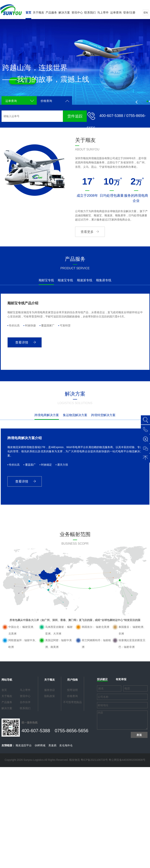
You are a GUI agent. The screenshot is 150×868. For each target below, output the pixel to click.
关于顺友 (39, 12)
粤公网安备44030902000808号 (127, 760)
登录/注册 (129, 12)
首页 (28, 12)
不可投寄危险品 (72, 702)
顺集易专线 (104, 280)
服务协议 (50, 690)
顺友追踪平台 (24, 745)
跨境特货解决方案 (103, 415)
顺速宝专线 (65, 280)
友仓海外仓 (66, 745)
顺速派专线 (85, 280)
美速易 (52, 745)
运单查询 (116, 12)
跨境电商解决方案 (47, 415)
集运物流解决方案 (75, 415)
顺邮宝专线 (46, 280)
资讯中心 (77, 12)
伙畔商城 (40, 745)
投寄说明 (72, 690)
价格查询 (46, 101)
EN (146, 12)
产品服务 (51, 12)
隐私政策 (50, 696)
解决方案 (64, 12)
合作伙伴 (25, 702)
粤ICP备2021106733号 (94, 760)
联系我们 (90, 12)
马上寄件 (103, 12)
